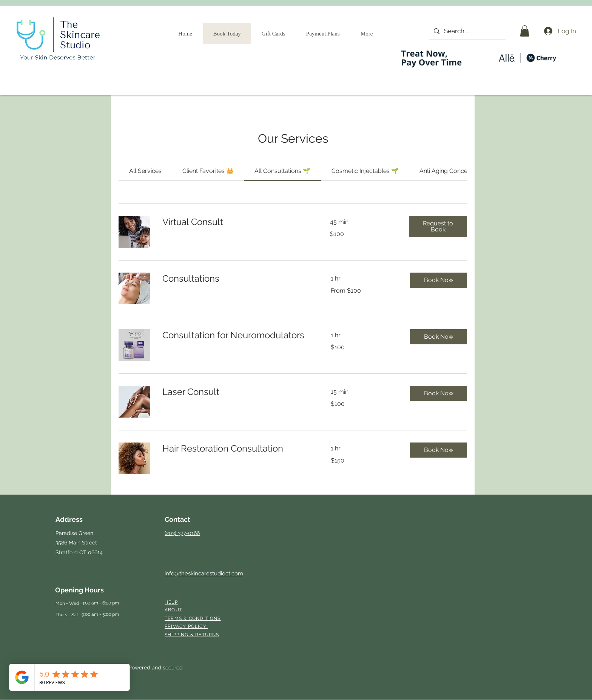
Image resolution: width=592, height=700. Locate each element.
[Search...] (467, 31)
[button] (525, 31)
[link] (145, 171)
